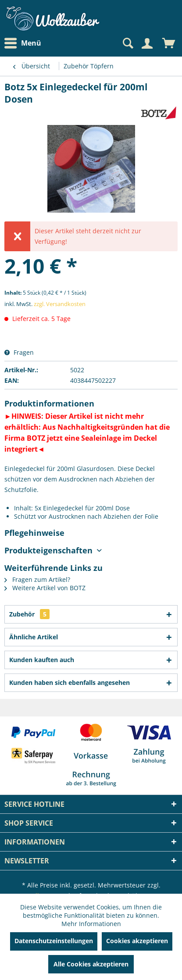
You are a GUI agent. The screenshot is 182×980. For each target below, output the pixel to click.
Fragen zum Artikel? (37, 579)
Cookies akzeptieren (137, 941)
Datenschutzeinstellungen (54, 941)
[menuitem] (25, 43)
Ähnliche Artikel (34, 637)
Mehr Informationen (91, 924)
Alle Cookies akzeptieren (91, 964)
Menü (23, 43)
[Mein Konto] (147, 43)
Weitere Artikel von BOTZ (45, 588)
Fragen (19, 352)
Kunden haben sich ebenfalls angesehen (70, 682)
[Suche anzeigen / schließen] (127, 43)
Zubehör (29, 614)
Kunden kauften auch (42, 660)
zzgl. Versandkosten (60, 304)
